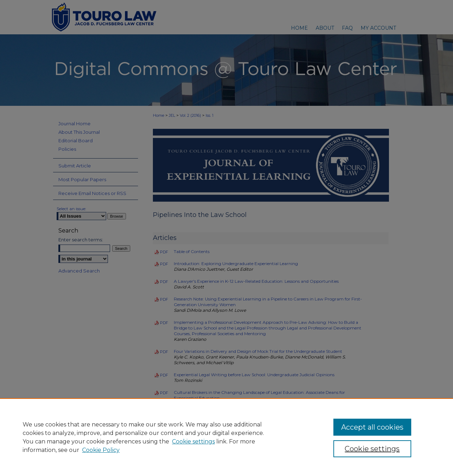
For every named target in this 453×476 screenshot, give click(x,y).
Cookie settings (193, 441)
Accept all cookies (372, 427)
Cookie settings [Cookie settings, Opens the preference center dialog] (372, 449)
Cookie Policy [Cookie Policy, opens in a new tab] (101, 450)
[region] (226, 437)
